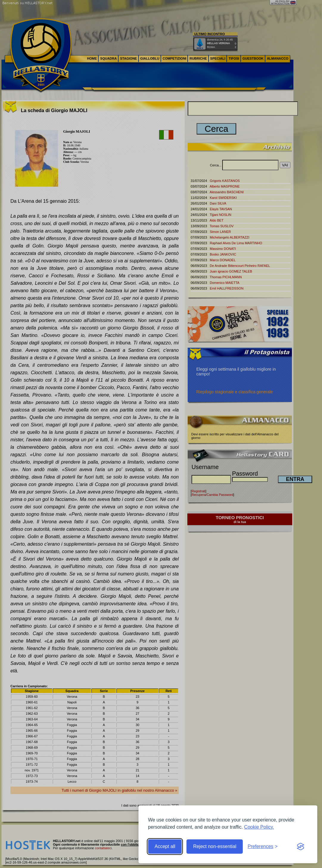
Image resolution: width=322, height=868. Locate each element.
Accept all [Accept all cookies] (165, 846)
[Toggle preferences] (263, 847)
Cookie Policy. (259, 827)
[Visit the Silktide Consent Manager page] (301, 847)
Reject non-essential (215, 846)
